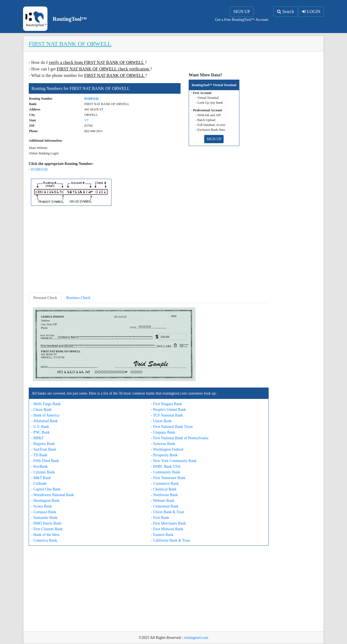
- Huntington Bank (45, 501)
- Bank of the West (45, 535)
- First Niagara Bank (167, 404)
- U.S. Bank (40, 427)
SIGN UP (242, 12)
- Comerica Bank (44, 540)
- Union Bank (161, 421)
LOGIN (311, 12)
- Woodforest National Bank (53, 495)
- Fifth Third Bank (45, 461)
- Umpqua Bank (163, 432)
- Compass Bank (44, 512)
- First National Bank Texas (172, 427)
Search (286, 12)
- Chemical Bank (164, 489)
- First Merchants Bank (168, 523)
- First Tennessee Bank (168, 478)
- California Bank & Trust (171, 540)
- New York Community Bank (174, 461)
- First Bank (160, 518)
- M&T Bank (41, 478)
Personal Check (45, 298)
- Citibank (39, 484)
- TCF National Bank (167, 415)
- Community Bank (166, 472)
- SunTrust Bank (44, 449)
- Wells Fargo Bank (46, 404)
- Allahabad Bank (44, 421)
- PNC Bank (40, 432)
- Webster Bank (163, 501)
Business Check (78, 298)
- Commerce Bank (165, 484)
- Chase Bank (41, 410)
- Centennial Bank (165, 506)
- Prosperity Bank (164, 455)
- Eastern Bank (162, 535)
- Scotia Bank (41, 506)
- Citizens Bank (43, 472)
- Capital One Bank (46, 489)
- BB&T (37, 438)
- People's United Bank (168, 410)
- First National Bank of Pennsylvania (180, 438)
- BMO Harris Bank (46, 523)
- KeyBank (39, 466)
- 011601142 (38, 169)
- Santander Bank (44, 518)
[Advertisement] (149, 250)
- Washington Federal (167, 449)
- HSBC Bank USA (166, 466)
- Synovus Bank (163, 444)
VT (86, 120)
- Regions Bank (43, 444)
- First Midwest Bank (167, 529)
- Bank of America (45, 415)
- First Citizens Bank (47, 529)
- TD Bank (39, 455)
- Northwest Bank (165, 495)
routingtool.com (196, 638)
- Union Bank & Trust (168, 512)
